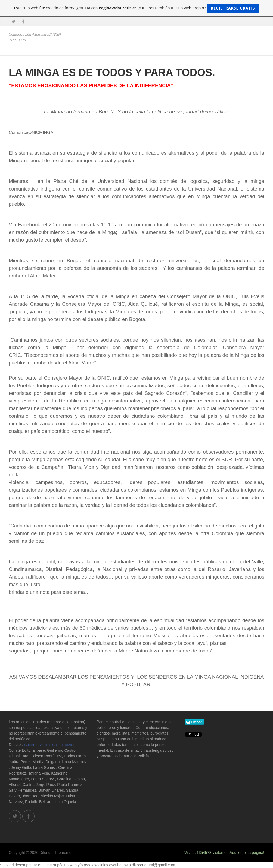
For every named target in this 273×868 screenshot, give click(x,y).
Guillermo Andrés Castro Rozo (48, 745)
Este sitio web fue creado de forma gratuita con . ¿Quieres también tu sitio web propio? (137, 8)
